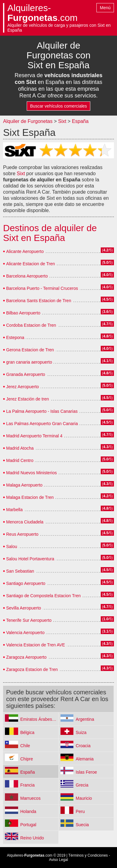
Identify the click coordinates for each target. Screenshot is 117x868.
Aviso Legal (59, 860)
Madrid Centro (20, 460)
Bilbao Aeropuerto (23, 313)
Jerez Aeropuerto (23, 387)
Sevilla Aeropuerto (24, 608)
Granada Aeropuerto (26, 374)
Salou (12, 546)
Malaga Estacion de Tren (30, 497)
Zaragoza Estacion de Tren (32, 669)
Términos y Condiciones (88, 855)
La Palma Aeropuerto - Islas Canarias (42, 411)
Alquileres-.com (42, 13)
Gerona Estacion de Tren (30, 350)
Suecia (82, 825)
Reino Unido (32, 838)
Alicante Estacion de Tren (31, 264)
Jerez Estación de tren (27, 399)
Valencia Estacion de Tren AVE (36, 645)
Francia (27, 785)
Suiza (81, 732)
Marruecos (30, 798)
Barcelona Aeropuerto (27, 276)
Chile (25, 746)
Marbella (14, 510)
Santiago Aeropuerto (26, 583)
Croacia (83, 746)
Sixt (62, 121)
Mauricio (84, 798)
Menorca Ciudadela (25, 522)
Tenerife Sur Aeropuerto (29, 620)
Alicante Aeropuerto (25, 251)
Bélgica (27, 732)
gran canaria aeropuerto (29, 362)
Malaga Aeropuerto (24, 485)
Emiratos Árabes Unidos (39, 719)
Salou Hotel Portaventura (30, 559)
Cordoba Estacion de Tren (31, 325)
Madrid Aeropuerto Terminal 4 (34, 436)
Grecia (82, 785)
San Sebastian (20, 571)
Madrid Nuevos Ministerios (31, 473)
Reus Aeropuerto (22, 534)
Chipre (27, 759)
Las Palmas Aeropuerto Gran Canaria (42, 424)
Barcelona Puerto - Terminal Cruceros (42, 288)
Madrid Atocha (20, 448)
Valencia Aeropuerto (25, 633)
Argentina (85, 719)
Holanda (28, 811)
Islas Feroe (86, 772)
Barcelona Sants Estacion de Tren (39, 301)
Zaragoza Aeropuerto (26, 657)
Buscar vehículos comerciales (58, 106)
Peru (80, 811)
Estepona (15, 337)
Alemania (85, 759)
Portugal (28, 825)
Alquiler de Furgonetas (28, 121)
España (80, 121)
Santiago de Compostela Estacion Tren (43, 596)
